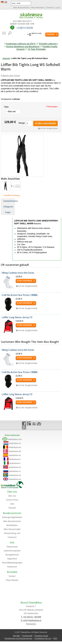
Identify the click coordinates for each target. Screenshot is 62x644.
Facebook (24, 423)
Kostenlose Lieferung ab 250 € (21, 44)
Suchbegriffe (27, 636)
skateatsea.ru (15, 471)
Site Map (16, 636)
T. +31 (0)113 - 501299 (31, 617)
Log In (58, 7)
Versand (12, 508)
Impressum (12, 567)
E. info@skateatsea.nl (31, 620)
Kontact (12, 576)
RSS (55, 638)
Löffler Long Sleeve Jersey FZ (17, 317)
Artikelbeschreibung (9, 195)
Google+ (29, 423)
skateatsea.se (15, 475)
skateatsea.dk (15, 451)
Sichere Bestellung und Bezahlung (23, 46)
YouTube (39, 423)
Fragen (8, 212)
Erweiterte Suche (41, 636)
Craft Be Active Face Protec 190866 (20, 295)
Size (6, 107)
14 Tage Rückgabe (37, 49)
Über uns (12, 496)
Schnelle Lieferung (48, 44)
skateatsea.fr (15, 459)
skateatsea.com (15, 439)
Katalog (4, 33)
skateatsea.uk (15, 479)
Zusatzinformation (9, 201)
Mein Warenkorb (38, 7)
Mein (12, 529)
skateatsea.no (15, 467)
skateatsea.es (15, 455)
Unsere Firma (12, 500)
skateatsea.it (15, 463)
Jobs (12, 504)
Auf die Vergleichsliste (49, 128)
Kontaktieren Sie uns (43, 638)
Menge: (22, 123)
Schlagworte (8, 207)
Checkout (50, 7)
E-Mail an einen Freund (10, 75)
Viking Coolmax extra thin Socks (18, 273)
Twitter (34, 423)
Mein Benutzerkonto (21, 7)
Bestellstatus (12, 525)
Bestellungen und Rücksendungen (19, 638)
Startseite (6, 58)
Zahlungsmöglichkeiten (12, 517)
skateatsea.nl (15, 443)
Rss (24, 427)
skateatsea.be (15, 447)
